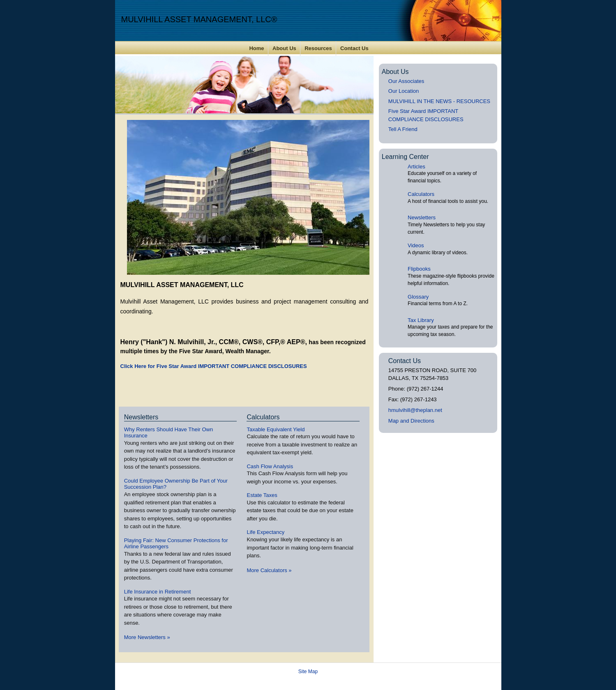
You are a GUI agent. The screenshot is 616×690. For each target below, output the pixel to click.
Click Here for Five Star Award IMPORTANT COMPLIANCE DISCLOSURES (214, 366)
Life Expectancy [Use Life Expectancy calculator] (265, 532)
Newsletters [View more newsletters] (141, 417)
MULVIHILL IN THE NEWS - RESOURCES (439, 101)
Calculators (421, 194)
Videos (416, 245)
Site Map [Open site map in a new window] (308, 672)
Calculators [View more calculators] (263, 417)
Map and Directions (411, 421)
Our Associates (406, 81)
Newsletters (422, 217)
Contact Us (354, 48)
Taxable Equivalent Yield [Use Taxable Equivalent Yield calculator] (276, 429)
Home (256, 48)
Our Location (404, 91)
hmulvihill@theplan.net (415, 410)
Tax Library (421, 320)
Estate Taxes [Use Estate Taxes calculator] (262, 495)
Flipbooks (419, 269)
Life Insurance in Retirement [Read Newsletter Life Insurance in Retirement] (158, 592)
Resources (318, 48)
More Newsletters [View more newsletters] (147, 637)
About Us (284, 48)
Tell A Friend (403, 129)
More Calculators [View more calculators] (269, 570)
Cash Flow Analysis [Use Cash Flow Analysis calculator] (270, 466)
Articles (416, 167)
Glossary (418, 297)
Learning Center (405, 157)
